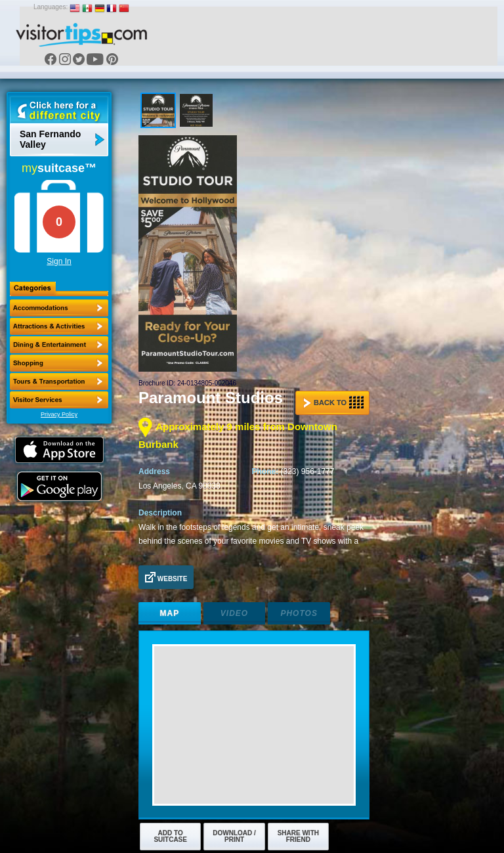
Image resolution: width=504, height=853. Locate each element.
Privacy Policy (59, 414)
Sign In (59, 261)
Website (166, 577)
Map (170, 613)
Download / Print (234, 836)
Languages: (51, 7)
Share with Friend (298, 836)
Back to (333, 403)
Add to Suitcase (170, 836)
